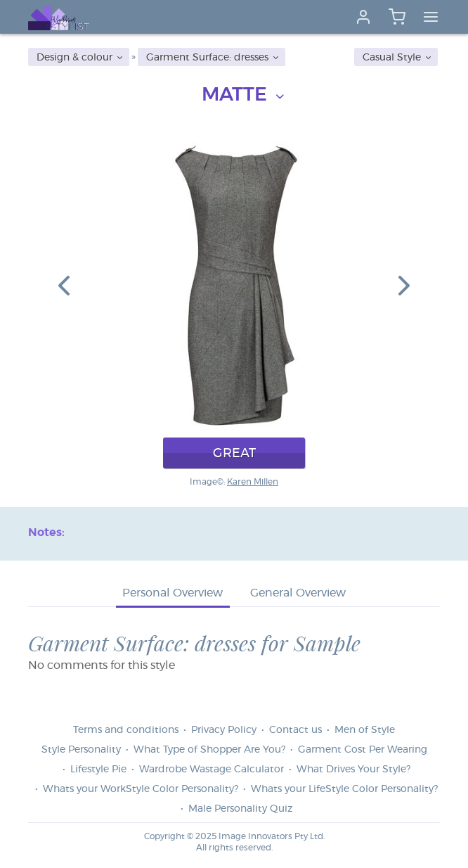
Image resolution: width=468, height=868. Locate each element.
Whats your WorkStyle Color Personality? (141, 789)
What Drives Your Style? (353, 770)
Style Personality (81, 750)
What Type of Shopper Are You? (209, 750)
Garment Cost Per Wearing (363, 750)
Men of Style (365, 730)
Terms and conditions (126, 730)
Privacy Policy (224, 730)
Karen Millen (253, 482)
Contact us (295, 730)
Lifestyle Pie (98, 770)
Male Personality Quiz (240, 809)
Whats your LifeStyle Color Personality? (344, 789)
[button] (64, 285)
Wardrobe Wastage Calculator (212, 770)
